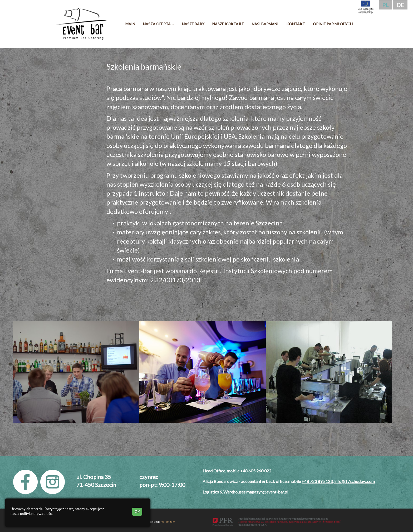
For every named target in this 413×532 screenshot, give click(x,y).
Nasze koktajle (228, 24)
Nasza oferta (159, 24)
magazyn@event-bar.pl (267, 492)
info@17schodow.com (355, 481)
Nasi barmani (265, 24)
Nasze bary (193, 24)
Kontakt (296, 24)
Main (130, 24)
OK (137, 512)
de (400, 5)
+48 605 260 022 (256, 471)
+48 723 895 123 (317, 481)
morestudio (168, 521)
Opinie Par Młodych (333, 24)
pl (385, 5)
